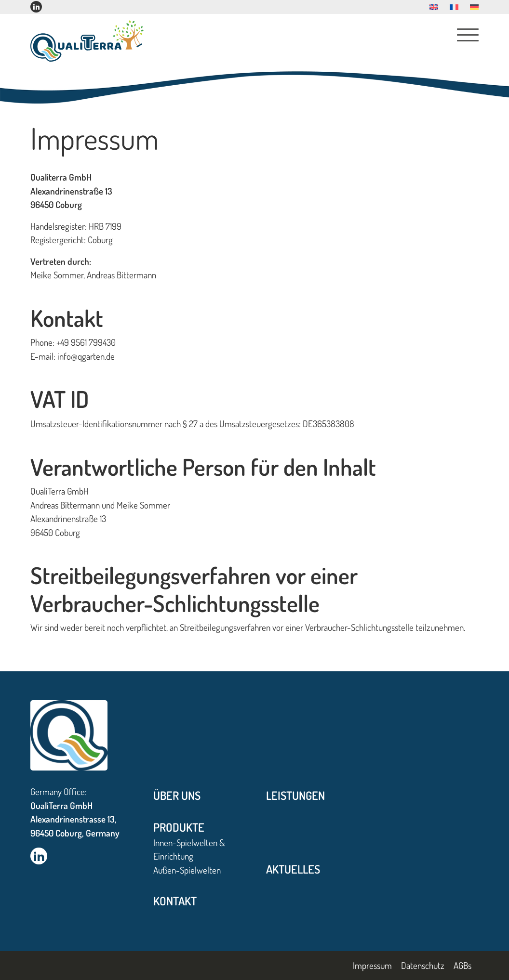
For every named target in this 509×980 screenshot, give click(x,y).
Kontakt (175, 901)
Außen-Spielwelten (187, 870)
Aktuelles (293, 869)
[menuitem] (434, 7)
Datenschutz (423, 965)
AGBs (462, 965)
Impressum (372, 965)
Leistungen (295, 795)
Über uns (177, 795)
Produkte (179, 827)
